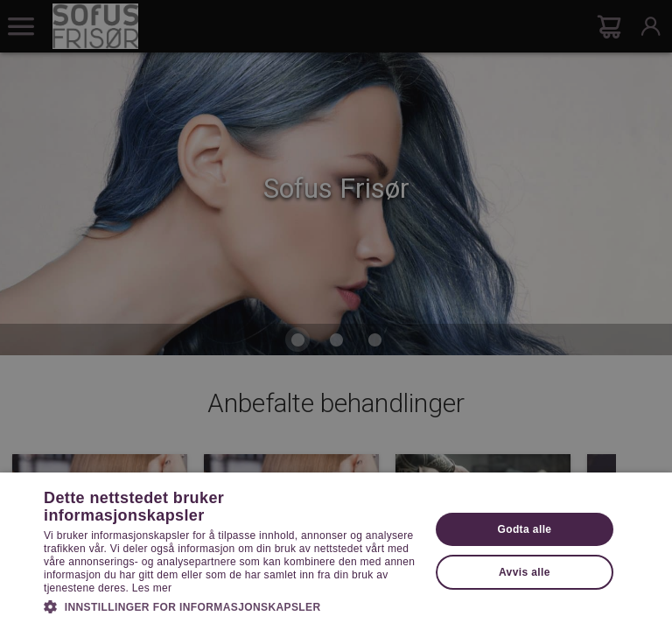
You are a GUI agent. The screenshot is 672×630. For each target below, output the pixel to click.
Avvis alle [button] (525, 572)
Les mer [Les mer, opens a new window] (152, 588)
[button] (231, 605)
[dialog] (336, 315)
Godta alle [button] (524, 529)
